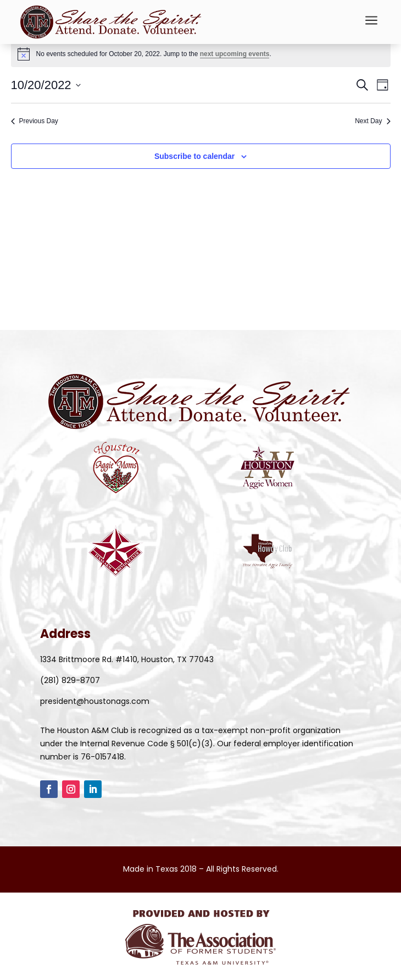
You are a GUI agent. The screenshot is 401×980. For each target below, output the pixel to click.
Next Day (372, 121)
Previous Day (35, 121)
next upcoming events (235, 54)
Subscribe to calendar (194, 156)
